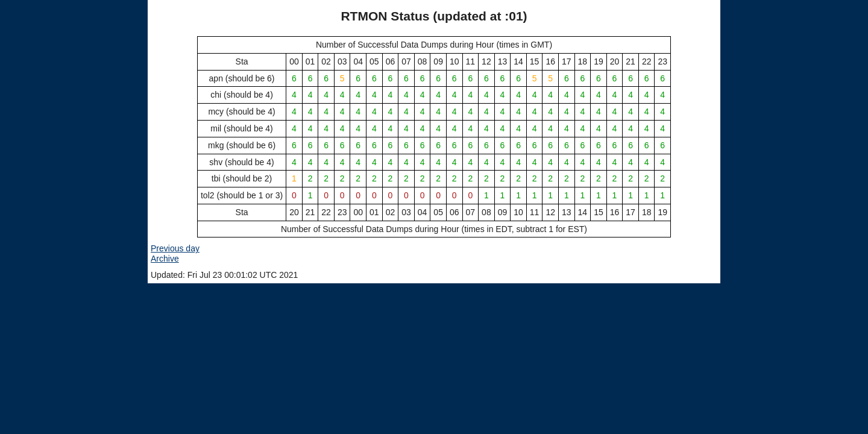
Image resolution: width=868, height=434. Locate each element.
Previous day (175, 248)
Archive (165, 259)
